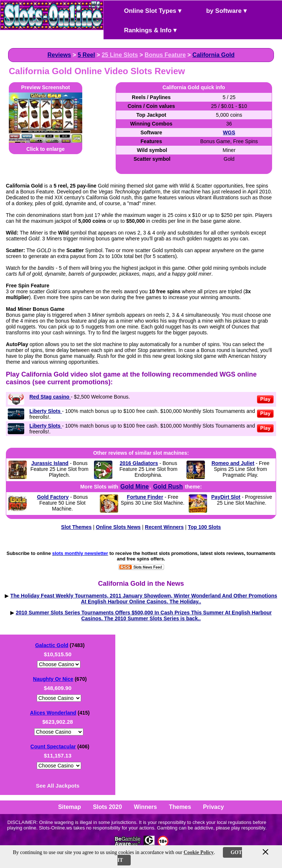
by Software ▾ (220, 10)
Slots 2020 (107, 807)
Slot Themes (76, 527)
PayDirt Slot (226, 497)
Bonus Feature (165, 55)
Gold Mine (135, 486)
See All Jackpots (58, 786)
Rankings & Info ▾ (144, 30)
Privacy (214, 807)
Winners (146, 807)
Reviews (59, 55)
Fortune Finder (145, 497)
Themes (180, 807)
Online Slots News (118, 527)
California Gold (214, 55)
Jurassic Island (50, 463)
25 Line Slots (120, 55)
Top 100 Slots (205, 527)
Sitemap (69, 807)
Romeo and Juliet (233, 463)
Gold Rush (168, 486)
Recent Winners (164, 527)
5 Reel (86, 55)
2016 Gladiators (139, 463)
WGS (229, 132)
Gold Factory (53, 497)
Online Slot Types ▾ (147, 10)
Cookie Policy (199, 852)
